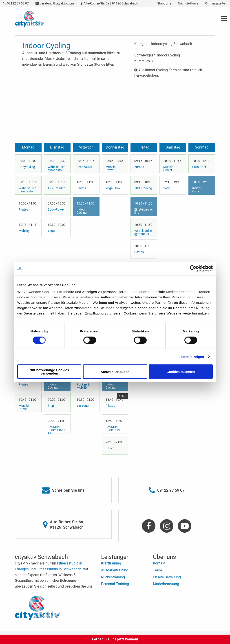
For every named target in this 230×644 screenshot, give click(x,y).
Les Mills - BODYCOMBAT (56, 430)
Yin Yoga (83, 406)
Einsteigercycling (144, 211)
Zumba (139, 167)
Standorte (164, 3)
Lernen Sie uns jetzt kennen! (115, 639)
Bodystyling (27, 167)
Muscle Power (111, 168)
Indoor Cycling (82, 211)
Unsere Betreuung (167, 577)
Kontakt (159, 563)
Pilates (23, 209)
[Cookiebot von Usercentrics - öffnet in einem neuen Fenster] (193, 268)
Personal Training (115, 584)
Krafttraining (111, 563)
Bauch (110, 448)
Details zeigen (193, 356)
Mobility (24, 231)
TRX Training (56, 188)
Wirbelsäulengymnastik (28, 190)
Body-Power (56, 209)
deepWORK (84, 167)
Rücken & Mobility (83, 386)
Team (157, 570)
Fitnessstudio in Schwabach (59, 569)
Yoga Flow (113, 188)
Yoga (51, 231)
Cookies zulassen (181, 372)
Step (51, 406)
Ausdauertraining (115, 570)
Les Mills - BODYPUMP (114, 429)
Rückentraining (113, 577)
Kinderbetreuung (166, 584)
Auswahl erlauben (115, 372)
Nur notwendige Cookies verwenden (49, 372)
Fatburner (199, 167)
